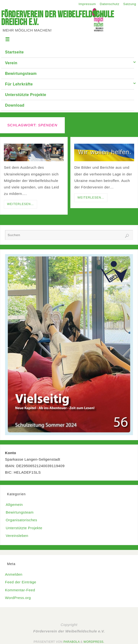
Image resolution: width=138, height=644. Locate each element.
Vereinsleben (17, 536)
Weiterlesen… (20, 204)
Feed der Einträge (21, 582)
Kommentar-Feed (20, 590)
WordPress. (94, 642)
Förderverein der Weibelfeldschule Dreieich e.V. (58, 18)
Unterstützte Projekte (24, 528)
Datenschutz (109, 4)
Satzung (130, 4)
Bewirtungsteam (20, 512)
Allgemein (14, 505)
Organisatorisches (22, 520)
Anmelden (14, 574)
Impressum (87, 4)
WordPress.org (18, 598)
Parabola (72, 642)
